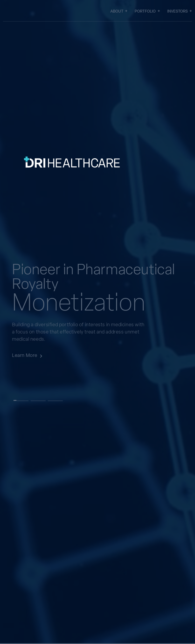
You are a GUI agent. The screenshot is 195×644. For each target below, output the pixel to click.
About (119, 12)
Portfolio (147, 12)
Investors (180, 12)
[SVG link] (87, 218)
